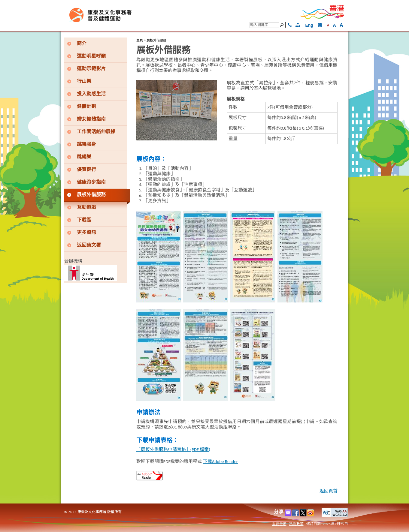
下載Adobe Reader (220, 461)
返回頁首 (329, 491)
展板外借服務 (156, 40)
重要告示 (279, 524)
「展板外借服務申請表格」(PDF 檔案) (173, 449)
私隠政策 (296, 524)
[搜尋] (264, 25)
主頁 (140, 40)
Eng (309, 25)
